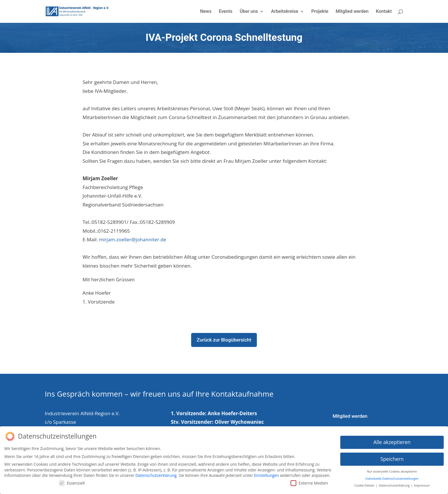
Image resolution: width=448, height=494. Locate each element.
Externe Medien (309, 482)
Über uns (249, 12)
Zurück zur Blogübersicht (224, 340)
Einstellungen (267, 474)
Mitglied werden (352, 12)
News (206, 12)
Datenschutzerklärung (156, 474)
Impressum (422, 484)
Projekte (320, 12)
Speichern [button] (392, 458)
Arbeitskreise (284, 12)
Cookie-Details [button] (365, 484)
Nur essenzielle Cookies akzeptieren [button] (392, 470)
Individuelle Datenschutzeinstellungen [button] (392, 477)
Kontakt (384, 12)
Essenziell (72, 482)
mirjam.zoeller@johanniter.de (132, 239)
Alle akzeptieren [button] (392, 441)
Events (226, 12)
